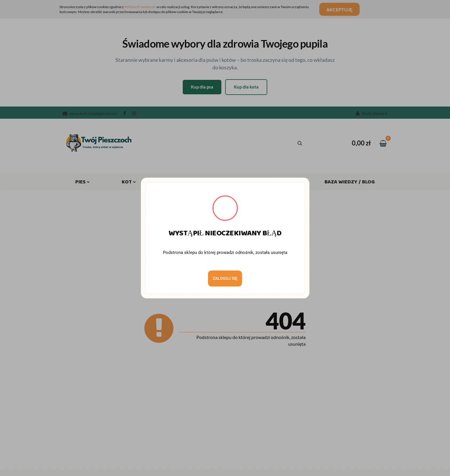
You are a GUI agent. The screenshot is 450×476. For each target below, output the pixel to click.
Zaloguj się (225, 278)
